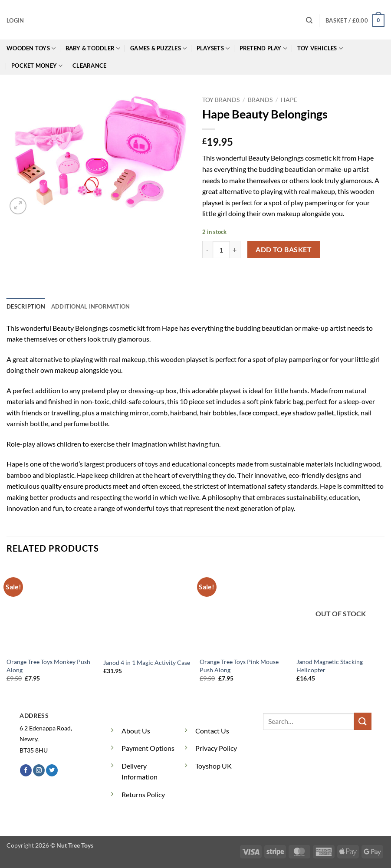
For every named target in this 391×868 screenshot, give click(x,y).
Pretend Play (264, 48)
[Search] (309, 20)
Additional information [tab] (91, 306)
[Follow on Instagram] (39, 770)
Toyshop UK (214, 766)
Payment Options (148, 748)
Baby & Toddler (93, 48)
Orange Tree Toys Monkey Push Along (48, 666)
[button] (15, 20)
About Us (136, 731)
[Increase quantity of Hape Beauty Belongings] (235, 250)
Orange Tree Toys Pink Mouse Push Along (239, 666)
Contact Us (212, 731)
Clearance (89, 66)
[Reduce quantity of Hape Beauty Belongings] (207, 250)
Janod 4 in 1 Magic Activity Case (147, 663)
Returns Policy (143, 794)
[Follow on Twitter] (52, 770)
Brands (260, 100)
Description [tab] (26, 306)
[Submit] (363, 721)
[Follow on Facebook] (26, 770)
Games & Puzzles (158, 48)
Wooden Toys (31, 48)
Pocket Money (37, 66)
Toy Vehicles (320, 48)
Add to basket (284, 250)
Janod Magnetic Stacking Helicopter (330, 666)
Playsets (213, 48)
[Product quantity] (221, 250)
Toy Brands (221, 100)
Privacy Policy (216, 748)
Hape (289, 100)
